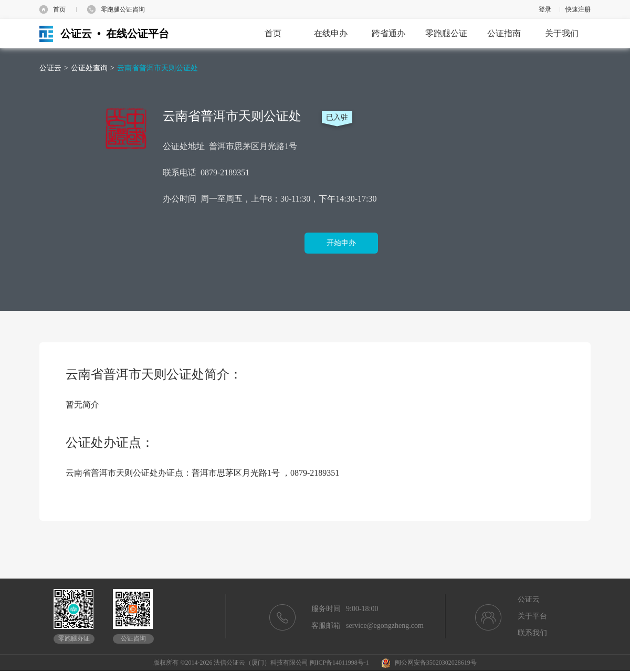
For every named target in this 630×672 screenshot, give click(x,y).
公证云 (50, 68)
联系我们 (532, 633)
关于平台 (532, 616)
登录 (545, 9)
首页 (59, 9)
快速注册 (578, 9)
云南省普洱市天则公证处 (157, 68)
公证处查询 (89, 68)
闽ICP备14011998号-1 (339, 663)
